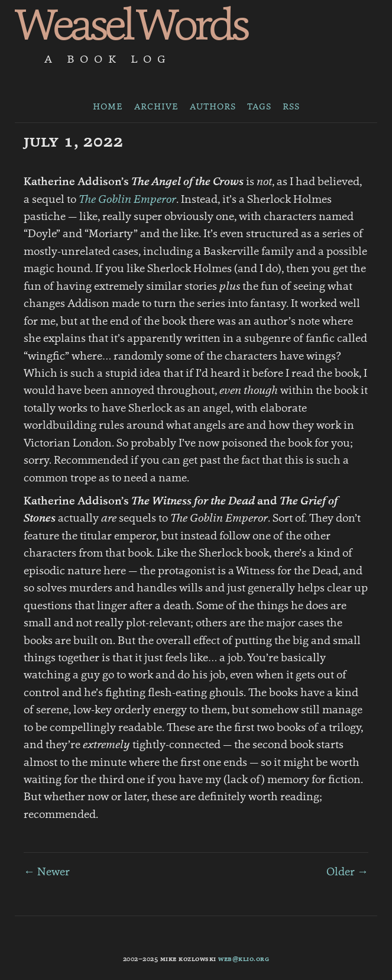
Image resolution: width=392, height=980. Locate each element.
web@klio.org (244, 959)
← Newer (47, 873)
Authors (213, 107)
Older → (347, 873)
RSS (291, 107)
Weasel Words (131, 28)
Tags (259, 107)
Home (108, 107)
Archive (156, 107)
